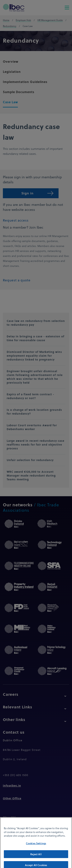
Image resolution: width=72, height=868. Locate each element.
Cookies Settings (36, 846)
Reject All (36, 857)
